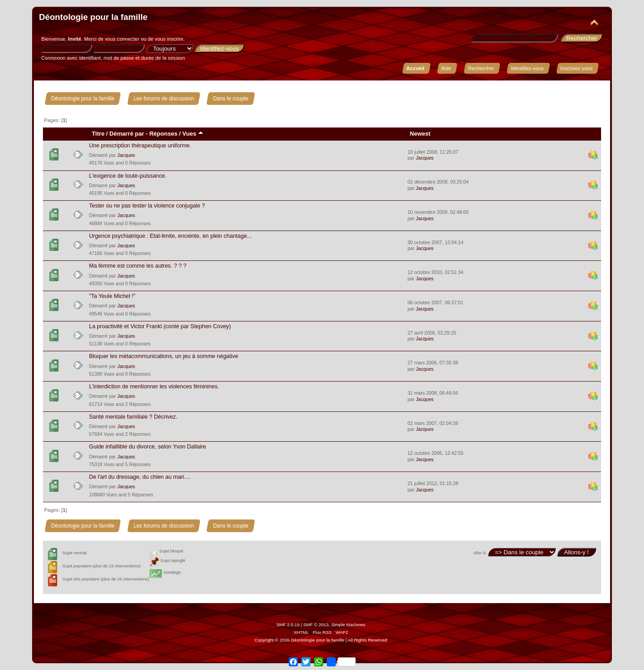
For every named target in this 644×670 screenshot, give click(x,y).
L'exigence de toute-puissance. (128, 176)
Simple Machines (348, 625)
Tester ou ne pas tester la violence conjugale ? (147, 206)
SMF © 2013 (316, 625)
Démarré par (127, 134)
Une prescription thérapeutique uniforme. (140, 146)
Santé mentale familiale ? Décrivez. (133, 417)
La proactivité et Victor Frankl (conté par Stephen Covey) (160, 326)
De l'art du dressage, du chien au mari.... (140, 477)
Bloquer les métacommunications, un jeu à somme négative (164, 356)
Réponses (163, 134)
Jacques (126, 155)
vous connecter (122, 39)
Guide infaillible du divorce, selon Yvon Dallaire (148, 447)
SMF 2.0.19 (288, 625)
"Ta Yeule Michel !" (112, 296)
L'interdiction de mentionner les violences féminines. (154, 387)
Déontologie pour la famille (93, 17)
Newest (420, 134)
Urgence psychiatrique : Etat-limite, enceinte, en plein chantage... (170, 236)
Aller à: (480, 553)
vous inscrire (169, 39)
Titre (98, 134)
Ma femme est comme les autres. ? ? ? (138, 266)
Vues (193, 134)
